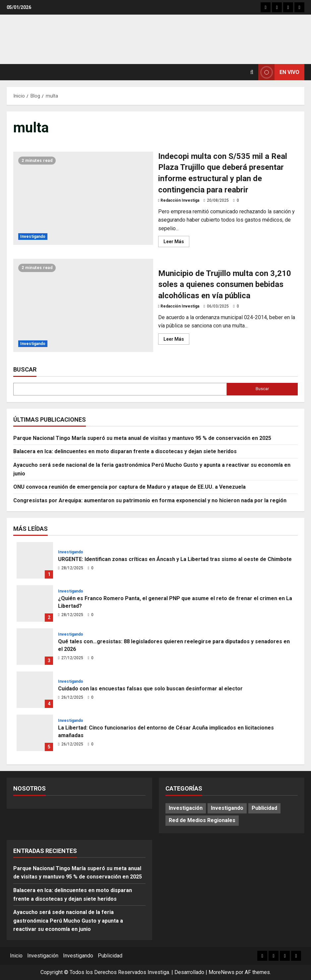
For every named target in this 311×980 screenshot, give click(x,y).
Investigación (43, 956)
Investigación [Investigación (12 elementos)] (186, 808)
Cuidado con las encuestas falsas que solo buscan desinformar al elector (35, 690)
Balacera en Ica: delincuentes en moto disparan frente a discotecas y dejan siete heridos (125, 451)
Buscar (25, 369)
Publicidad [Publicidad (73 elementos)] (264, 808)
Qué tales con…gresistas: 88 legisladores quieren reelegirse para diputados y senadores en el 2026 (35, 647)
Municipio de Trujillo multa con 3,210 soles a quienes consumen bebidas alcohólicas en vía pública (83, 305)
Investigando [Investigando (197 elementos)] (227, 808)
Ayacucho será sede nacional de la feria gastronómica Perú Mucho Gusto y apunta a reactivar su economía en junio (68, 921)
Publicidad (110, 956)
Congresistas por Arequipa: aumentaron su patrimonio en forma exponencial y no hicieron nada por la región (150, 500)
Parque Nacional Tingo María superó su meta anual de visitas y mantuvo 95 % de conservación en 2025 (142, 438)
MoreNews (221, 972)
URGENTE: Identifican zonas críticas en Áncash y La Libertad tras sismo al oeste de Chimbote (35, 560)
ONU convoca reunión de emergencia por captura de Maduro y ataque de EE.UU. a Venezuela (129, 487)
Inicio (16, 956)
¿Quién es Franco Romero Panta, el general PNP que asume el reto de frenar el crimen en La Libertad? (35, 603)
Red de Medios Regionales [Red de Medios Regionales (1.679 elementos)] (202, 820)
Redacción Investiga (180, 200)
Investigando (33, 237)
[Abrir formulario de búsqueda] (252, 72)
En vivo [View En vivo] (279, 72)
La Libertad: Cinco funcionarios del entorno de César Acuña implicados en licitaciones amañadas (35, 733)
